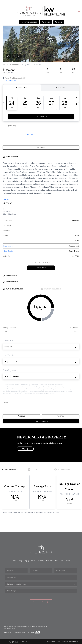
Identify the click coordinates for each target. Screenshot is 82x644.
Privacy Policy (51, 641)
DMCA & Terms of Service (65, 641)
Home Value (49, 560)
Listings (20, 560)
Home (14, 560)
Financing (41, 560)
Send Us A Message (41, 601)
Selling (33, 560)
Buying (27, 560)
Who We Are (59, 560)
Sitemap (75, 641)
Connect (68, 560)
